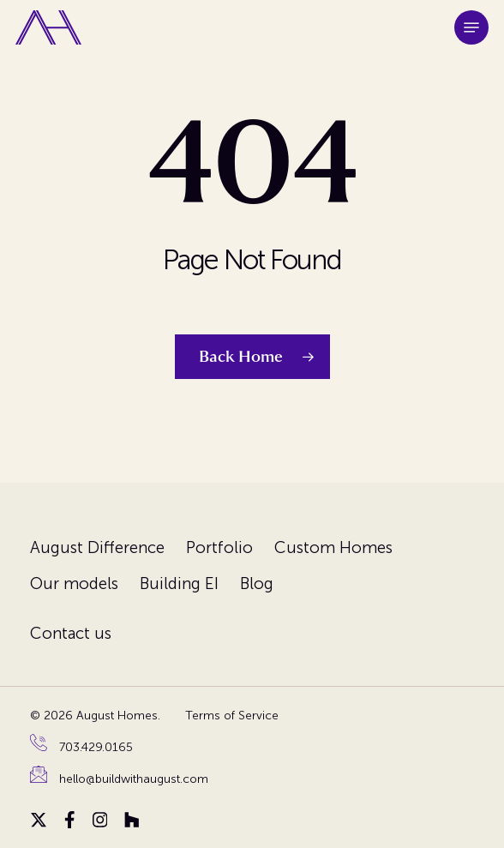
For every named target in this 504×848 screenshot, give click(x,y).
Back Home (240, 357)
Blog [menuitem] (257, 583)
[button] (471, 27)
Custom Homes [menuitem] (333, 547)
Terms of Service (232, 716)
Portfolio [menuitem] (219, 547)
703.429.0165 (96, 747)
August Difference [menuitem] (97, 547)
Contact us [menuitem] (71, 633)
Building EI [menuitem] (179, 583)
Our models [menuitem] (74, 583)
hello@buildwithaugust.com (134, 779)
